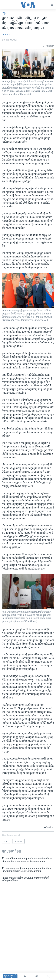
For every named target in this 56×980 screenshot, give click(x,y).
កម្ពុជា (4, 13)
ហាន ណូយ (6, 34)
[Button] (49, 46)
